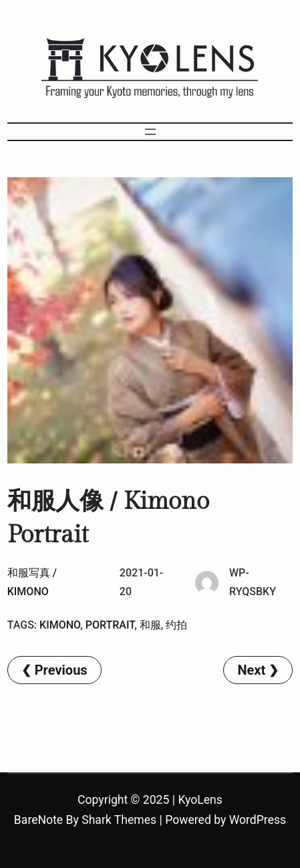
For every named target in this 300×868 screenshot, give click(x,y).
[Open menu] (150, 132)
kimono (60, 625)
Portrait (110, 625)
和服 (150, 625)
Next (251, 670)
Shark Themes (119, 820)
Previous (61, 670)
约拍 (176, 625)
